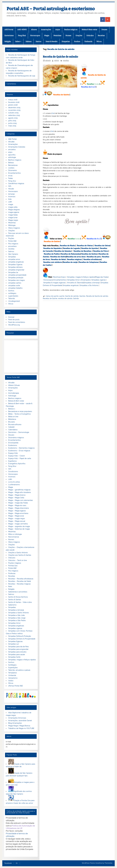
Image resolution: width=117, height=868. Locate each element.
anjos (10, 152)
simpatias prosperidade (17, 275)
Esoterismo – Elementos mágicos (21, 448)
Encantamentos (60, 280)
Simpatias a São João (17, 615)
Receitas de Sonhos (89, 254)
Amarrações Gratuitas (17, 147)
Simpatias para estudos (17, 652)
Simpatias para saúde (17, 654)
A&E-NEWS (22, 30)
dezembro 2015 (14, 108)
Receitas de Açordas (90, 248)
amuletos (12, 150)
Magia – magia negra (16, 519)
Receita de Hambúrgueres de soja (22, 76)
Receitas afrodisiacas (92, 259)
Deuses (104, 30)
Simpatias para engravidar (18, 649)
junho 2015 (12, 123)
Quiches (82, 296)
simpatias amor (14, 259)
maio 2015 (12, 126)
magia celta (13, 207)
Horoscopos (35, 36)
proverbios (12, 246)
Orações (79, 36)
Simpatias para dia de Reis (18, 647)
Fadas (11, 178)
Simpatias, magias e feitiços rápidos (22, 660)
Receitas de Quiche (61, 95)
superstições (13, 296)
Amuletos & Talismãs (75, 283)
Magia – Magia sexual (17, 521)
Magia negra (13, 220)
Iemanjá (11, 194)
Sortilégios (12, 665)
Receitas (101, 36)
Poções (11, 238)
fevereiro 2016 (14, 102)
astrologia (12, 157)
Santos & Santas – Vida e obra (20, 602)
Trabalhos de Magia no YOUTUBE (21, 728)
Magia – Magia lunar (16, 516)
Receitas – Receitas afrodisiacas (21, 579)
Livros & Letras (14, 482)
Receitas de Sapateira (52, 248)
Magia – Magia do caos (17, 505)
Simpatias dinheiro (15, 267)
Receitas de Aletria (58, 257)
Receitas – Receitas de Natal (20, 581)
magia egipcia (14, 212)
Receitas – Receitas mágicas (19, 584)
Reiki (10, 587)
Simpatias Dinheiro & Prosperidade (22, 639)
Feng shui (12, 181)
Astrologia (12, 396)
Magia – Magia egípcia (17, 511)
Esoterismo (9, 36)
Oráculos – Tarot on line (18, 560)
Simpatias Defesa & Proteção (20, 636)
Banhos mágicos (71, 30)
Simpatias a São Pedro (17, 620)
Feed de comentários (17, 322)
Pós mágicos (13, 244)
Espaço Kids (13, 453)
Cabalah (11, 427)
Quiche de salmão (72, 296)
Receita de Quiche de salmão (60, 57)
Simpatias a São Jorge (17, 618)
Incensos (12, 197)
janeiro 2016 (13, 105)
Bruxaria (11, 422)
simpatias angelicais (16, 262)
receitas (66, 60)
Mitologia (12, 225)
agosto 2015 (13, 118)
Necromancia (14, 537)
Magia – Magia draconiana (18, 508)
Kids (10, 199)
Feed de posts (14, 320)
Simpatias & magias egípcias (54, 283)
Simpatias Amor (73, 280)
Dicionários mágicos (16, 438)
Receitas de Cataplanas (89, 262)
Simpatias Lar (13, 644)
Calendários (13, 430)
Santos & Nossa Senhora (18, 597)
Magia (47, 36)
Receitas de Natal (58, 259)
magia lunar (13, 218)
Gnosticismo (13, 471)
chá (53, 113)
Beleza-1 (12, 409)
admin (57, 60)
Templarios (13, 673)
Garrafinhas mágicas (16, 183)
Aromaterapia (14, 393)
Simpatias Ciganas (15, 265)
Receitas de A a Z (88, 87)
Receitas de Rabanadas (71, 254)
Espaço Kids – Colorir (17, 456)
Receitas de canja (70, 262)
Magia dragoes (14, 210)
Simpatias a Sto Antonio (89, 285)
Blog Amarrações (15, 723)
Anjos (58, 30)
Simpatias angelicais (71, 285)
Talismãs (12, 298)
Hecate (11, 189)
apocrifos (12, 155)
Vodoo (11, 681)
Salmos (29, 42)
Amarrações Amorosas (17, 718)
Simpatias (66, 42)
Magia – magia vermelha (18, 524)
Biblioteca (12, 419)
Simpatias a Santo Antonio (19, 613)
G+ (17, 863)
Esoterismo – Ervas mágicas (19, 451)
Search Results (51, 42)
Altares (34, 30)
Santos (38, 42)
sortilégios (12, 293)
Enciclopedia (13, 443)
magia (11, 204)
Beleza (11, 163)
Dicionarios (13, 170)
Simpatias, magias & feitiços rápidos (81, 277)
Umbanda (88, 42)
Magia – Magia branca (17, 495)
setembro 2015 (14, 115)
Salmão (76, 298)
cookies (11, 168)
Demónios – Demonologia (19, 432)
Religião (8, 42)
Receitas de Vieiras (85, 246)
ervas (10, 176)
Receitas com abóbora (53, 262)
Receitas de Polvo (101, 251)
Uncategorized (14, 301)
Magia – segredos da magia (19, 526)
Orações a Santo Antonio (18, 553)
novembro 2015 (14, 110)
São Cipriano (13, 254)
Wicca (99, 42)
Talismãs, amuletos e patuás (19, 670)
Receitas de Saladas (63, 251)
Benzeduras (13, 165)
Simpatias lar (13, 272)
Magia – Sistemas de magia (19, 529)
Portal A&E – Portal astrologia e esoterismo (51, 9)
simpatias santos (15, 283)
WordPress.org (14, 325)
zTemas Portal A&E (16, 686)
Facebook (8, 863)
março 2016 (13, 100)
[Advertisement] (21, 356)
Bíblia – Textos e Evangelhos (19, 414)
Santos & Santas (15, 600)
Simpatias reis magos (17, 280)
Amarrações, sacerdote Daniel (20, 721)
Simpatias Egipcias (15, 641)
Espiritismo (12, 461)
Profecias (12, 573)
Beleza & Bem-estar (89, 30)
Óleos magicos (14, 228)
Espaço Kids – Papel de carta (20, 458)
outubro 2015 (13, 113)
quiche (62, 296)
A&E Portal (9, 30)
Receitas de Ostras (102, 246)
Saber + (18, 42)
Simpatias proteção (16, 278)
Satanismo (12, 605)
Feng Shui (22, 36)
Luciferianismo (14, 485)
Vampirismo (13, 678)
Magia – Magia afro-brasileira (19, 492)
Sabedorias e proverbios (18, 592)
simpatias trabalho (15, 288)
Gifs (10, 186)
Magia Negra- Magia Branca (19, 726)
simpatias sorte (14, 286)
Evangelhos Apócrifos (17, 464)
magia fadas (13, 215)
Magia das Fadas (102, 277)
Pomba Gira (13, 566)
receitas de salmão (65, 298)
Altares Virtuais (14, 385)
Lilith (10, 202)
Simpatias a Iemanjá (92, 283)
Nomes (68, 36)
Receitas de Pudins (52, 254)
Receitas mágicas (74, 259)
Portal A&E (12, 241)
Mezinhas (57, 36)
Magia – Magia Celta (16, 498)
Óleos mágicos (14, 542)
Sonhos (77, 42)
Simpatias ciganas (99, 280)
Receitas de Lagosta (71, 248)
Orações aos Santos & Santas (20, 555)
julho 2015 (12, 121)
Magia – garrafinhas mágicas (19, 490)
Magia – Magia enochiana (18, 513)
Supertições (13, 668)
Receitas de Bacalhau (82, 251)
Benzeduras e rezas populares (20, 411)
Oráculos (90, 36)
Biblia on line (13, 417)
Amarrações (46, 30)
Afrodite (11, 142)
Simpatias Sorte (14, 657)
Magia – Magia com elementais (21, 500)
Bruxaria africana (15, 424)
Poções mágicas (15, 563)
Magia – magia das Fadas (18, 503)
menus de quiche (52, 296)
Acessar (11, 317)
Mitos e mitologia (15, 534)
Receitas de (72, 257)
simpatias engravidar (16, 270)
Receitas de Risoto (67, 246)
